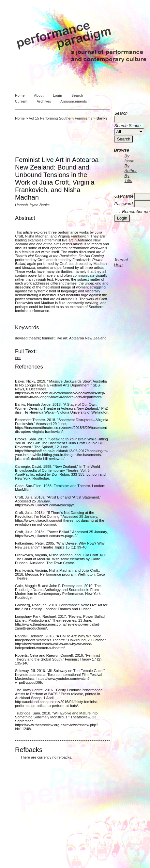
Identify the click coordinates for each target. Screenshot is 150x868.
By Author (131, 168)
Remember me (136, 212)
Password (124, 204)
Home (20, 96)
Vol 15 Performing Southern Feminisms (61, 118)
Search (77, 96)
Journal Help (121, 262)
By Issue (130, 158)
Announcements (74, 101)
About (39, 96)
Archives (44, 101)
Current (21, 101)
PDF (18, 358)
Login (57, 96)
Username (124, 196)
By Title (128, 178)
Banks (102, 118)
